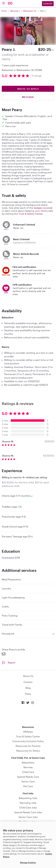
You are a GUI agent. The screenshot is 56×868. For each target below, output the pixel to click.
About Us (28, 676)
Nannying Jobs (28, 803)
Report (9, 662)
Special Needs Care (28, 777)
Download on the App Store (28, 715)
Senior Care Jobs (28, 817)
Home (4, 11)
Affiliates (28, 732)
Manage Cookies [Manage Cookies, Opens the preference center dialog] (28, 863)
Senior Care (28, 781)
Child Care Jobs (28, 807)
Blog (28, 688)
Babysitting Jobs (28, 798)
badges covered (43, 208)
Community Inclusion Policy (28, 741)
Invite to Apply (28, 89)
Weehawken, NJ (30, 11)
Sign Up (48, 4)
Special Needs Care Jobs (28, 812)
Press (28, 694)
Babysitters (15, 11)
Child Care (28, 772)
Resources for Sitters (28, 751)
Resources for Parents (28, 746)
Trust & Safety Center (30, 214)
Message (28, 97)
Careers (28, 682)
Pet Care (28, 786)
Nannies (28, 767)
